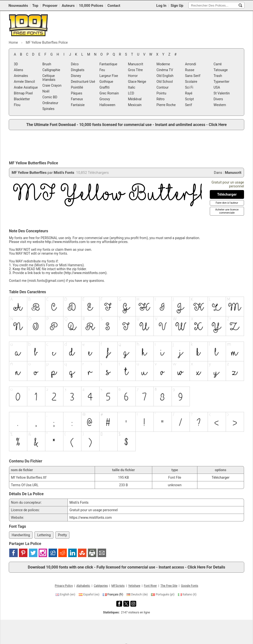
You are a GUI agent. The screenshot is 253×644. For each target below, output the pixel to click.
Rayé (189, 93)
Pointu (161, 93)
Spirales (49, 109)
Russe (190, 70)
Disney (76, 76)
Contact (114, 6)
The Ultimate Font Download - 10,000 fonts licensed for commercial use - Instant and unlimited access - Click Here (126, 125)
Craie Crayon (52, 85)
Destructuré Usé (83, 82)
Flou (17, 105)
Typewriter (222, 82)
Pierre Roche (166, 105)
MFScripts (118, 586)
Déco (75, 64)
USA (217, 87)
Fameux (77, 99)
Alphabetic (83, 586)
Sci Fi (189, 87)
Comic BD (50, 97)
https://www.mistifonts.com (91, 518)
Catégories (101, 586)
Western (220, 105)
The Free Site (169, 586)
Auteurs (68, 6)
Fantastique (108, 64)
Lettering (44, 535)
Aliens (18, 70)
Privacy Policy (64, 586)
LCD (131, 93)
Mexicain (135, 105)
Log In (161, 6)
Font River (150, 586)
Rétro (161, 99)
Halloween (108, 105)
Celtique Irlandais (49, 78)
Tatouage (221, 70)
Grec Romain (109, 93)
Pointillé (77, 87)
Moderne (163, 64)
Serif (189, 105)
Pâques (77, 93)
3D (16, 64)
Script (189, 99)
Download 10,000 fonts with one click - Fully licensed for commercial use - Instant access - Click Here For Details (127, 567)
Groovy (105, 99)
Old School (165, 82)
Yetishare (134, 586)
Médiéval (135, 99)
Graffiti (105, 87)
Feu (102, 70)
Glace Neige (137, 82)
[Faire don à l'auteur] (227, 203)
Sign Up (177, 6)
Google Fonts (190, 586)
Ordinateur (50, 103)
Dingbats (78, 70)
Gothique (106, 82)
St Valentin (222, 93)
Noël (46, 91)
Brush (47, 64)
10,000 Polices (91, 6)
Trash (218, 76)
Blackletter (22, 99)
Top (35, 6)
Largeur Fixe (109, 76)
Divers (218, 99)
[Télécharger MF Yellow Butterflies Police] (227, 194)
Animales (21, 76)
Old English (165, 76)
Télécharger (221, 477)
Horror (133, 76)
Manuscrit (136, 64)
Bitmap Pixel (23, 93)
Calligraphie (51, 70)
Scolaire (191, 82)
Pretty (63, 535)
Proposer (50, 6)
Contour (163, 87)
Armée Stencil (24, 82)
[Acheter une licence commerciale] (227, 211)
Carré (218, 64)
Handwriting (21, 535)
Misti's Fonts (64, 173)
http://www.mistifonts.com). (86, 273)
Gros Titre (135, 70)
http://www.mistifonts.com (65, 242)
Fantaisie (78, 105)
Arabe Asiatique (26, 87)
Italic (132, 87)
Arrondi (191, 64)
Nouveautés (18, 6)
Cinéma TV (165, 70)
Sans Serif (193, 76)
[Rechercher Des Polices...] (240, 5)
